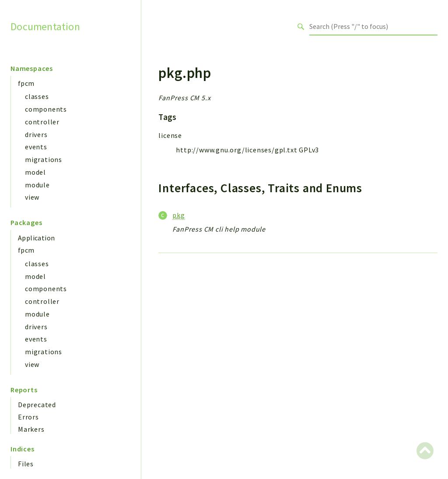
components (46, 109)
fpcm (26, 83)
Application (36, 238)
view (32, 197)
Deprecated (37, 405)
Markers (31, 429)
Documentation (45, 26)
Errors (28, 417)
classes (37, 96)
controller (42, 122)
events (36, 147)
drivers (36, 134)
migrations (44, 159)
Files (26, 464)
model (35, 172)
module (37, 185)
